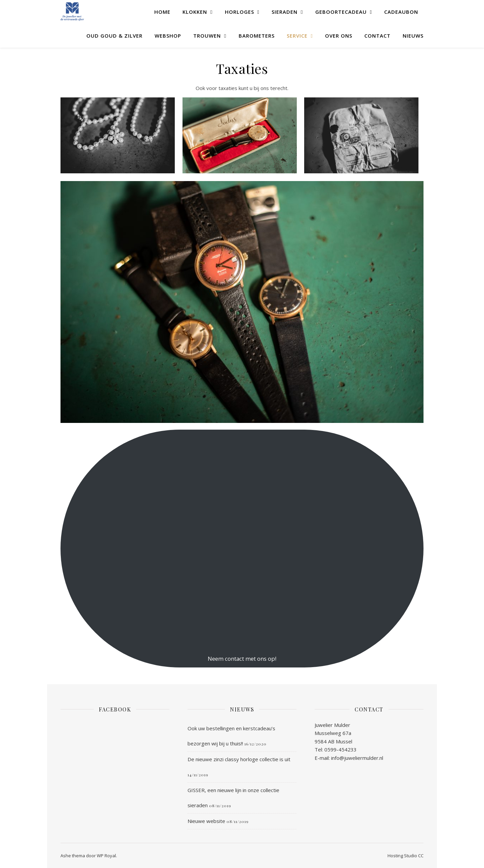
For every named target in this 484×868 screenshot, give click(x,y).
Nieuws (413, 36)
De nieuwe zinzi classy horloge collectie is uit (239, 759)
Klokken (195, 12)
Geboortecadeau (341, 12)
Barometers (257, 36)
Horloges (239, 12)
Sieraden (285, 12)
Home (162, 12)
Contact (377, 36)
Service (297, 36)
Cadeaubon (401, 12)
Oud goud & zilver (114, 36)
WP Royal (106, 856)
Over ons (339, 36)
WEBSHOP (168, 36)
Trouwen (207, 36)
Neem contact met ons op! (242, 659)
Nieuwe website (206, 821)
